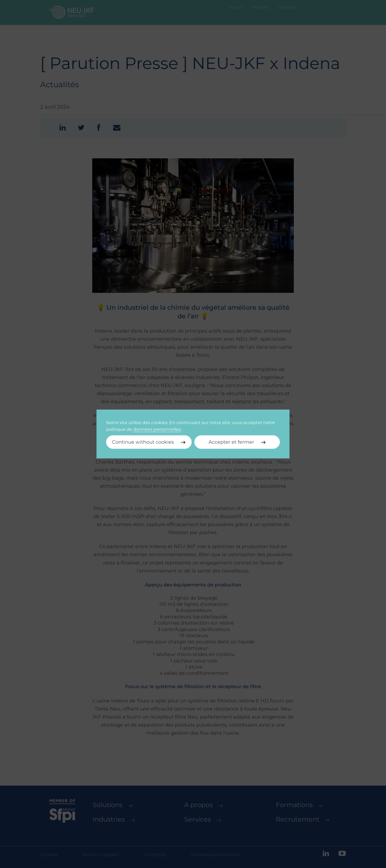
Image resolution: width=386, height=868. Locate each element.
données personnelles (157, 429)
